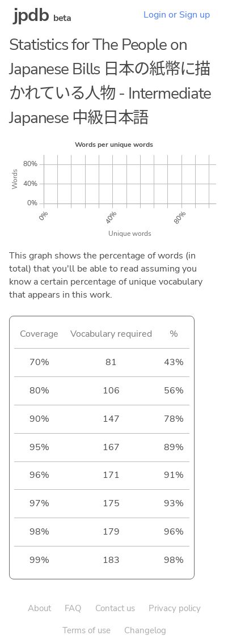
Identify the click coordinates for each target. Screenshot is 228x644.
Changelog (145, 630)
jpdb (31, 15)
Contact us (115, 608)
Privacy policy (175, 608)
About (39, 608)
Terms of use (86, 630)
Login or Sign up (177, 15)
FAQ (73, 608)
